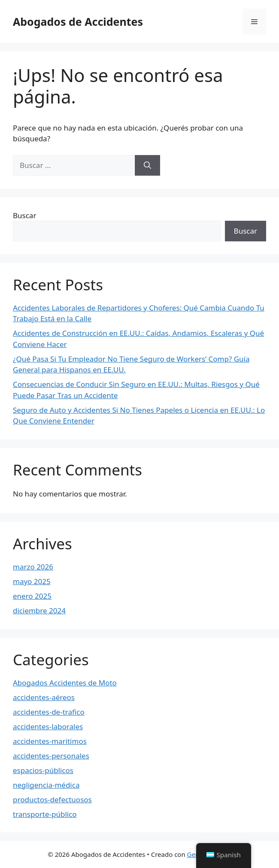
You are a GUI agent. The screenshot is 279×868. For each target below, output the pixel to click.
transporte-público (45, 814)
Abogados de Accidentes (78, 21)
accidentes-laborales (48, 726)
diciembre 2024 (39, 611)
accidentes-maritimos (50, 741)
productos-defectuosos (52, 799)
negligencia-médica (46, 785)
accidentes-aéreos (44, 697)
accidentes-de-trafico (49, 712)
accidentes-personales (51, 756)
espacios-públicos (43, 770)
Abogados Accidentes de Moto (65, 683)
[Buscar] (147, 165)
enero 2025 (32, 596)
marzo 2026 (33, 567)
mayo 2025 (32, 581)
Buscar (24, 215)
